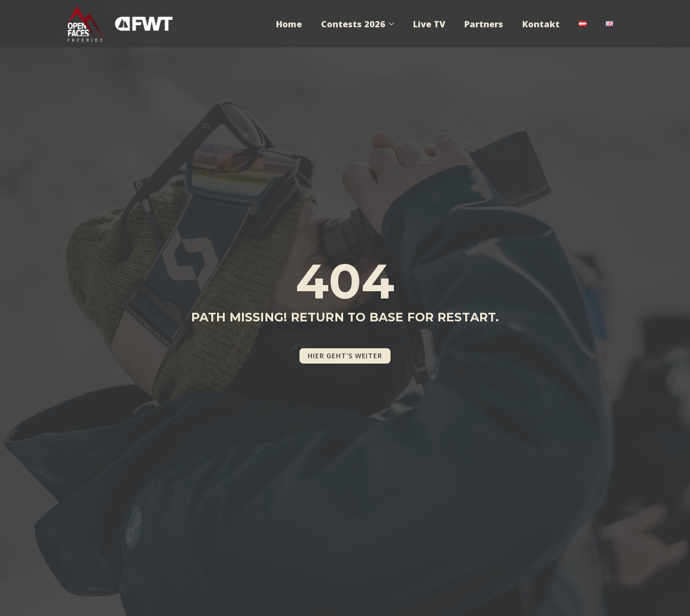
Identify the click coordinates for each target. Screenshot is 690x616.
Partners (484, 24)
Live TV (429, 24)
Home (289, 24)
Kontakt (541, 24)
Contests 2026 (353, 24)
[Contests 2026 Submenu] (394, 24)
